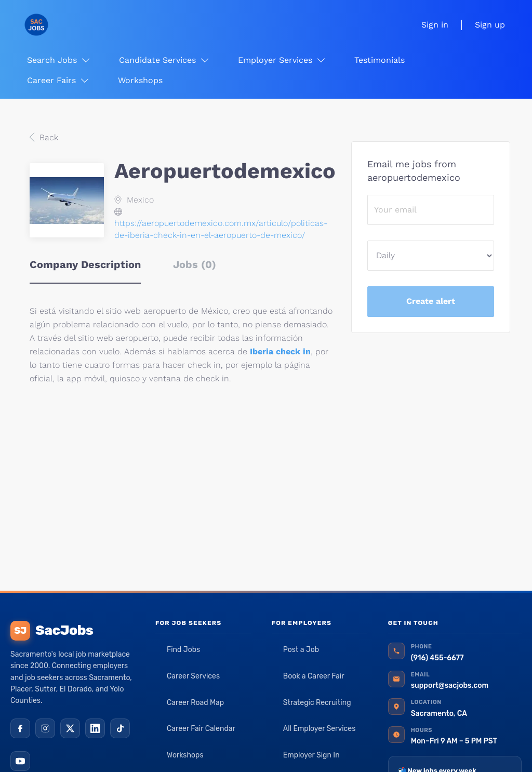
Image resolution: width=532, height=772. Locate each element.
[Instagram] (45, 728)
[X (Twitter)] (70, 728)
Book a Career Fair (314, 676)
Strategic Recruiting (317, 703)
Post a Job (301, 650)
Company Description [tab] (85, 264)
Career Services (193, 676)
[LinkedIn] (95, 728)
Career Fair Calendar (201, 729)
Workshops (185, 755)
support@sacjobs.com (450, 686)
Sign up (490, 25)
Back (48, 137)
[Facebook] (20, 728)
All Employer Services (320, 729)
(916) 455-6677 (437, 658)
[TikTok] (120, 728)
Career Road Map (195, 703)
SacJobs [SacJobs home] (52, 631)
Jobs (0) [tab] (195, 264)
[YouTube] (20, 761)
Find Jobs (183, 650)
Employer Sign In (311, 755)
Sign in (435, 25)
